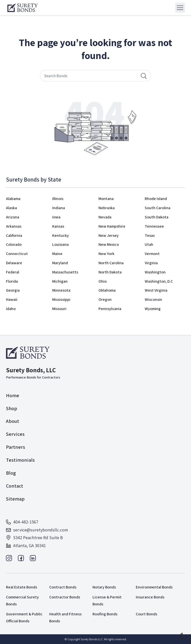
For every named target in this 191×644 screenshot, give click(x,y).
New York (106, 254)
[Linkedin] (33, 559)
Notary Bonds (104, 587)
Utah (149, 244)
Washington (155, 272)
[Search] (144, 76)
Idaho (11, 309)
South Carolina (158, 208)
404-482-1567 (22, 522)
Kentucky (61, 235)
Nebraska (107, 208)
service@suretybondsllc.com (37, 530)
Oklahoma (107, 290)
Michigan (60, 281)
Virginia (151, 263)
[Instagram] (9, 559)
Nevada (105, 217)
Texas (150, 235)
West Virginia (156, 290)
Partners (16, 447)
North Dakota (110, 272)
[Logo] (23, 8)
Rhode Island (156, 199)
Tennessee (154, 226)
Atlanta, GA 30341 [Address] (26, 546)
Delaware (14, 263)
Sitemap (15, 499)
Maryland (60, 263)
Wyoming (153, 309)
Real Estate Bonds (22, 587)
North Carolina (111, 263)
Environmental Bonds (154, 587)
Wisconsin (153, 299)
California (14, 235)
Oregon (105, 299)
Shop (12, 408)
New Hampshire (112, 226)
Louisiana (60, 244)
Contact (15, 486)
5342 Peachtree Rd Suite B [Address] (34, 538)
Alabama (13, 199)
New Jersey (109, 235)
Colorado (14, 244)
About (13, 421)
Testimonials (20, 460)
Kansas (58, 226)
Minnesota (61, 290)
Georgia (13, 290)
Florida (12, 281)
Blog (11, 473)
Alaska (11, 208)
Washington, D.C (159, 281)
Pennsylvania (110, 309)
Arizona (13, 217)
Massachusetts (65, 272)
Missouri (59, 309)
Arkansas (14, 226)
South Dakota (157, 217)
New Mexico (109, 244)
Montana (106, 199)
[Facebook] (21, 559)
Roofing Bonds (105, 614)
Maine (57, 254)
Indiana (59, 208)
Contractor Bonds (65, 597)
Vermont (152, 254)
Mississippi (61, 299)
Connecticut (17, 254)
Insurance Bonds (150, 597)
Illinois (58, 199)
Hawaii (12, 299)
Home (13, 395)
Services (15, 434)
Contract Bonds (63, 587)
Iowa (56, 217)
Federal (13, 272)
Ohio (103, 281)
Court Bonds (146, 614)
